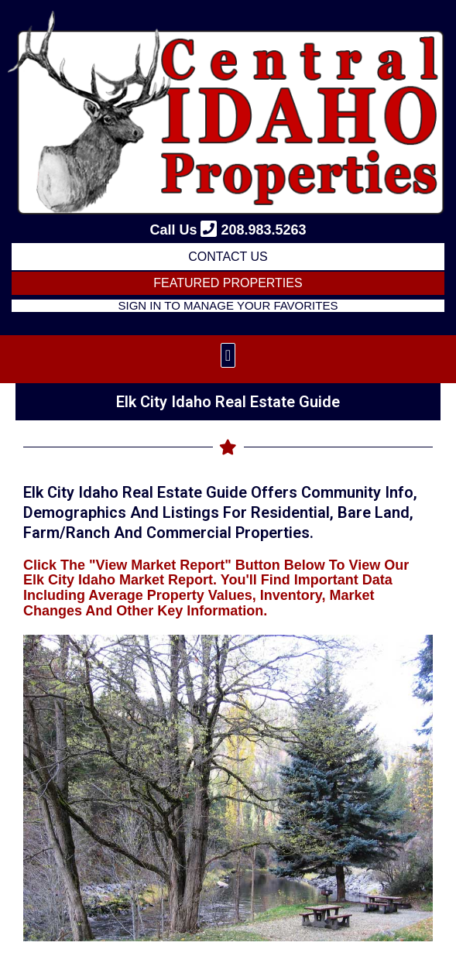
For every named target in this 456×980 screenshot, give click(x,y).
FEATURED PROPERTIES (228, 283)
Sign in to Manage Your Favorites (228, 305)
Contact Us (228, 257)
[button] (228, 355)
